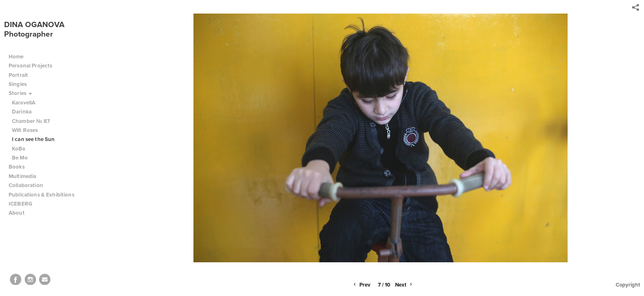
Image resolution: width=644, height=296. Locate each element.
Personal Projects (34, 66)
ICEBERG (21, 204)
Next (404, 285)
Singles (18, 84)
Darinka (22, 112)
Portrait (18, 75)
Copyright (628, 285)
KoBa (19, 149)
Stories (21, 93)
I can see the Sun (33, 139)
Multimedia (22, 176)
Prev (361, 285)
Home (16, 57)
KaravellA (24, 103)
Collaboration (29, 185)
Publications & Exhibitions (41, 195)
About (20, 213)
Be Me (20, 158)
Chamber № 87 (31, 121)
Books (20, 167)
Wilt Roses (25, 130)
